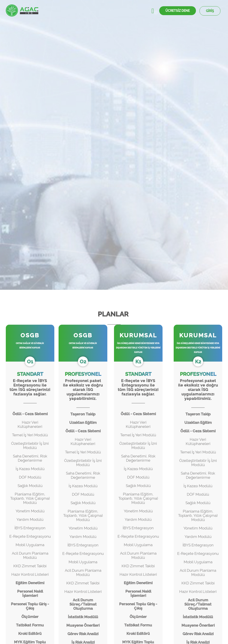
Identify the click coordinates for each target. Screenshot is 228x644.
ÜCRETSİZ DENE (178, 11)
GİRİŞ (210, 11)
